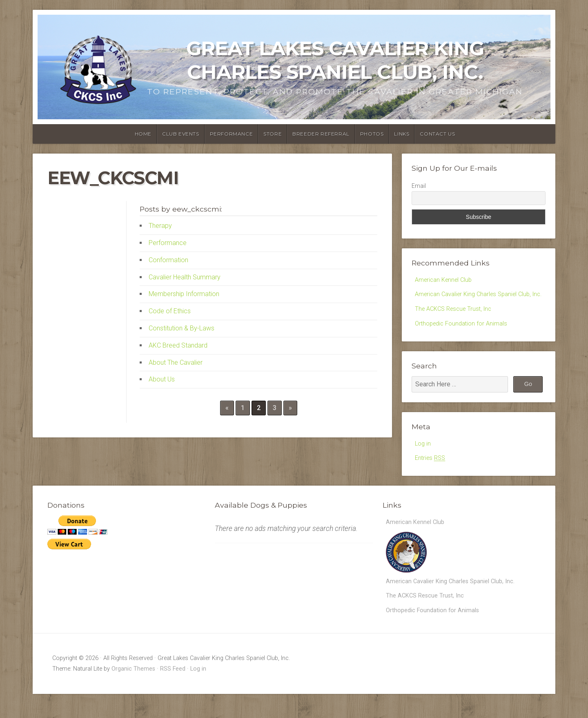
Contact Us (437, 134)
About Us (162, 379)
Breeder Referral (321, 134)
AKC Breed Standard (178, 345)
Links (402, 134)
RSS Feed (173, 693)
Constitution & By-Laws (182, 328)
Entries (431, 476)
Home (143, 134)
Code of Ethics (170, 311)
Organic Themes (133, 693)
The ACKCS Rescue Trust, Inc (457, 324)
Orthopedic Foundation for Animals (465, 340)
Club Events (181, 134)
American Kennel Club (446, 280)
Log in (423, 460)
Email (419, 186)
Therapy (160, 226)
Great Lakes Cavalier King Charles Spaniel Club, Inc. (335, 60)
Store (273, 134)
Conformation (168, 260)
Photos (372, 134)
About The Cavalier (176, 362)
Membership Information (184, 294)
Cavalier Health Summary (185, 277)
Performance (232, 134)
